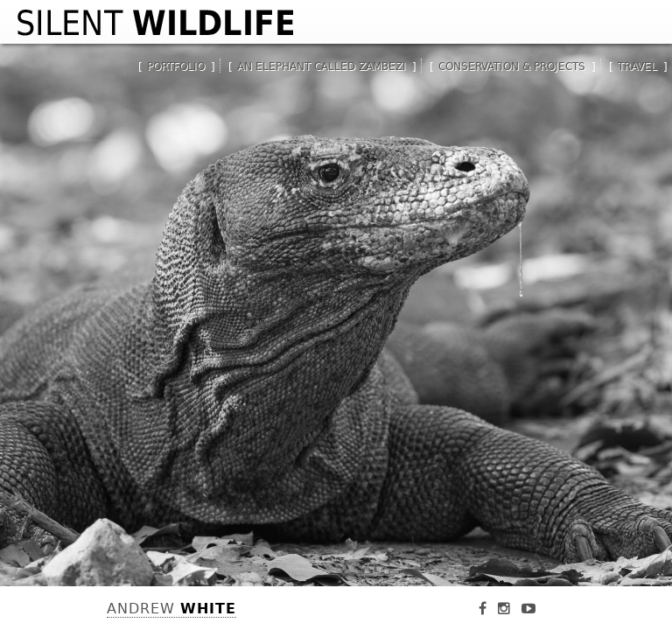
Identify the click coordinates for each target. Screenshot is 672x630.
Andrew (171, 609)
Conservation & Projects (512, 66)
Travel (637, 66)
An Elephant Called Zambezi (322, 66)
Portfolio (176, 66)
